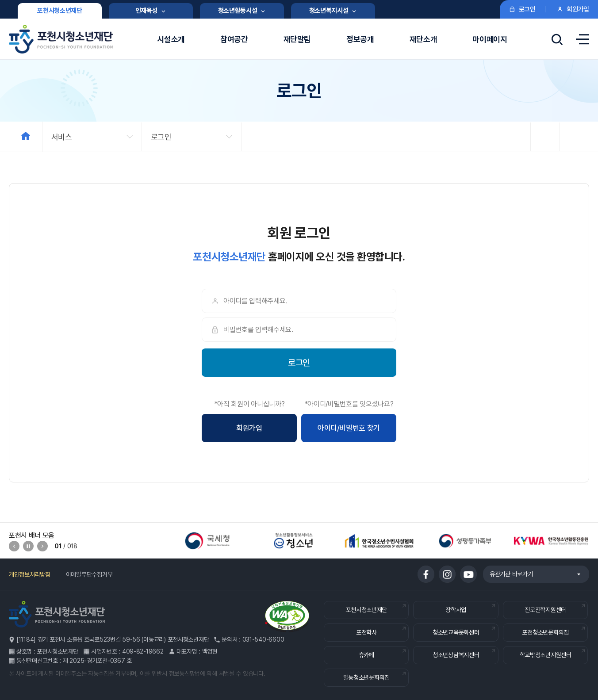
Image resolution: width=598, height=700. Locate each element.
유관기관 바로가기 (532, 574)
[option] (207, 541)
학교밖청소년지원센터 (546, 655)
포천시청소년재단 (366, 610)
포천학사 (366, 632)
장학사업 (456, 610)
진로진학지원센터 (545, 610)
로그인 (161, 137)
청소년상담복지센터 (456, 655)
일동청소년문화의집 (366, 677)
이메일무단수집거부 (89, 574)
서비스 (62, 137)
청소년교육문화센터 (456, 632)
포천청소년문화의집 (545, 632)
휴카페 (366, 655)
